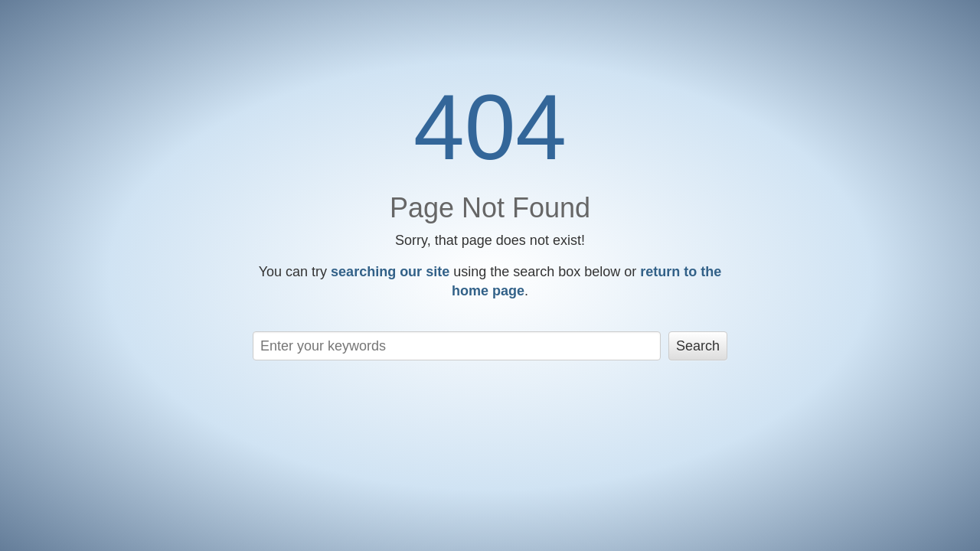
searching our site (390, 272)
